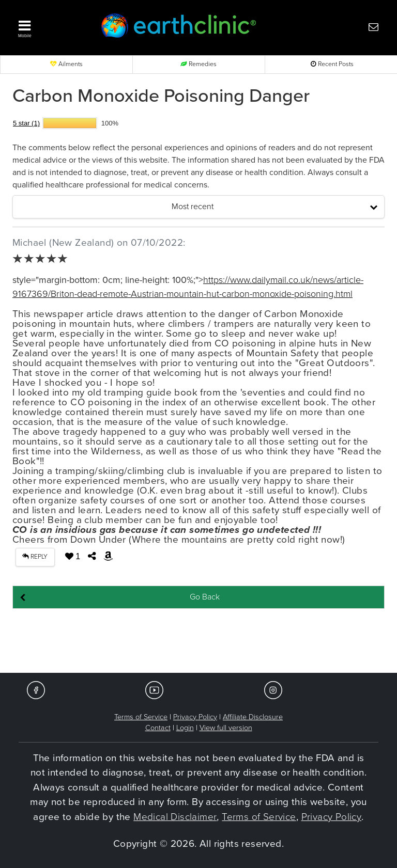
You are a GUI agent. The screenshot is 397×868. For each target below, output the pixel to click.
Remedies (198, 64)
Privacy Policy (195, 717)
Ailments (66, 64)
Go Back (205, 597)
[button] (49, 26)
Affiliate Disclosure (253, 717)
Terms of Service (141, 717)
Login (185, 728)
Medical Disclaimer (175, 817)
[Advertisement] (198, 641)
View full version (226, 728)
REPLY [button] (35, 557)
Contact (158, 728)
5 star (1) (26, 123)
